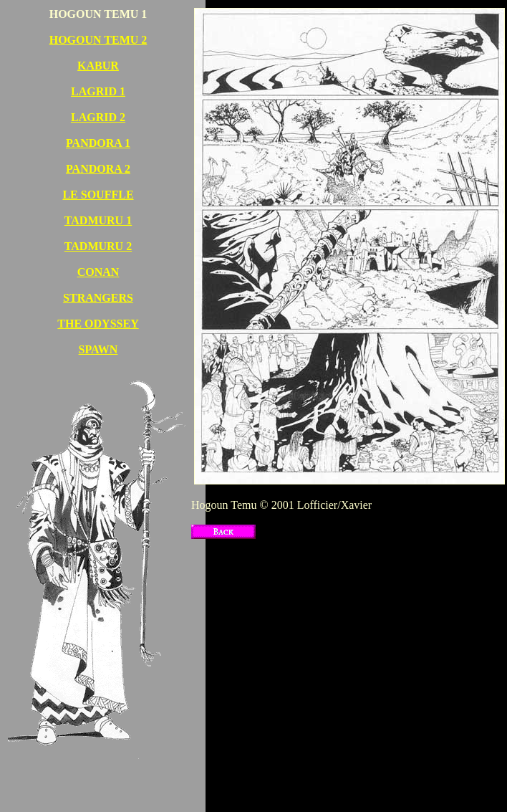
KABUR (98, 66)
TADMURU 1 (98, 220)
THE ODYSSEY (98, 324)
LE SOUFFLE (98, 195)
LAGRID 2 (98, 117)
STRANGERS (98, 298)
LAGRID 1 (98, 91)
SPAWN (98, 349)
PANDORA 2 (98, 169)
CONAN (98, 272)
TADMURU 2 (98, 246)
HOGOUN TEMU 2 (98, 40)
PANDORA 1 (98, 143)
